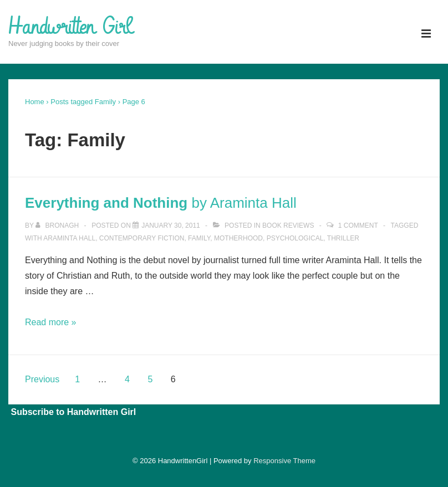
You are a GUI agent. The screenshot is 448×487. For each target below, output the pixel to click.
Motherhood (238, 238)
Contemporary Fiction (142, 238)
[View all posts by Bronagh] (58, 225)
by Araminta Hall (161, 203)
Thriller (343, 238)
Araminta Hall (69, 238)
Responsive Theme (284, 461)
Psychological (295, 238)
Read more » (51, 322)
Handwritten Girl (70, 27)
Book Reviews (288, 225)
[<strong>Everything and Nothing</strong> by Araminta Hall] (171, 225)
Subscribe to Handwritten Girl (73, 412)
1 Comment (358, 225)
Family (199, 238)
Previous (42, 379)
